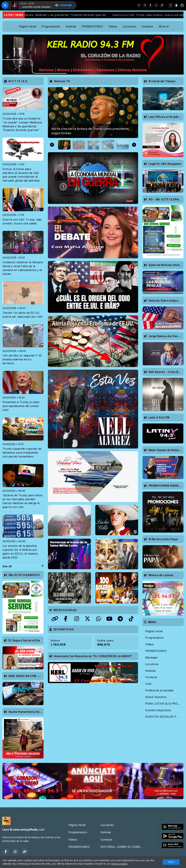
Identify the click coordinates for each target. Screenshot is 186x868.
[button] (64, 145)
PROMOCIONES (92, 26)
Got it (171, 862)
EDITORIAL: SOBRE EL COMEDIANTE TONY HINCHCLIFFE (123, 847)
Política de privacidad (159, 690)
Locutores (129, 26)
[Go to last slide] (52, 145)
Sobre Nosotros (156, 697)
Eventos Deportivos (158, 710)
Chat (148, 684)
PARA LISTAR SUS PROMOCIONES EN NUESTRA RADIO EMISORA (164, 704)
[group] (93, 113)
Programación (51, 26)
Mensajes (151, 657)
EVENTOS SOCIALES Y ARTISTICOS (164, 717)
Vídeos (113, 26)
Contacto (147, 26)
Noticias (71, 26)
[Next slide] (134, 145)
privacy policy (119, 864)
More (164, 26)
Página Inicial (27, 26)
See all (23, 566)
